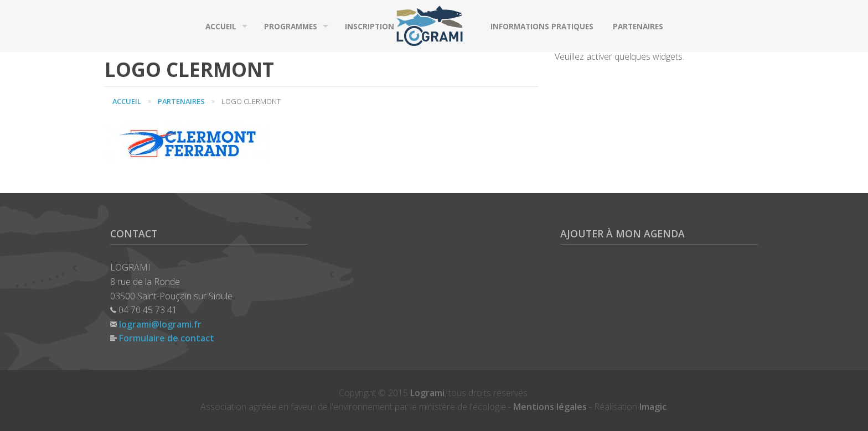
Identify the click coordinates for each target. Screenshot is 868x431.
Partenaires (638, 26)
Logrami (427, 393)
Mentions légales (550, 407)
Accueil (221, 26)
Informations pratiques (542, 26)
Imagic (653, 407)
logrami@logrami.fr (160, 324)
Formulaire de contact (167, 338)
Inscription (370, 26)
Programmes (291, 26)
